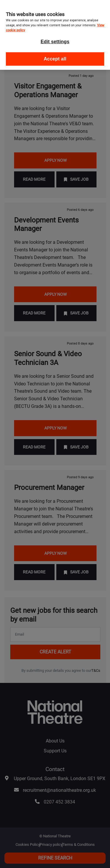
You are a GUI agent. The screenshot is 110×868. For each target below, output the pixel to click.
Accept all (55, 55)
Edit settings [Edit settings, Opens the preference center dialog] (55, 38)
